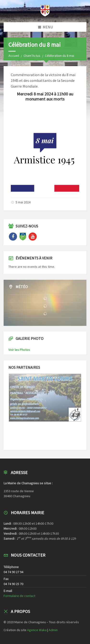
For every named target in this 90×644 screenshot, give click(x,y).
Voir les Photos (19, 350)
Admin (53, 630)
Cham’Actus (32, 56)
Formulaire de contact (19, 596)
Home (13, 56)
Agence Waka (37, 630)
